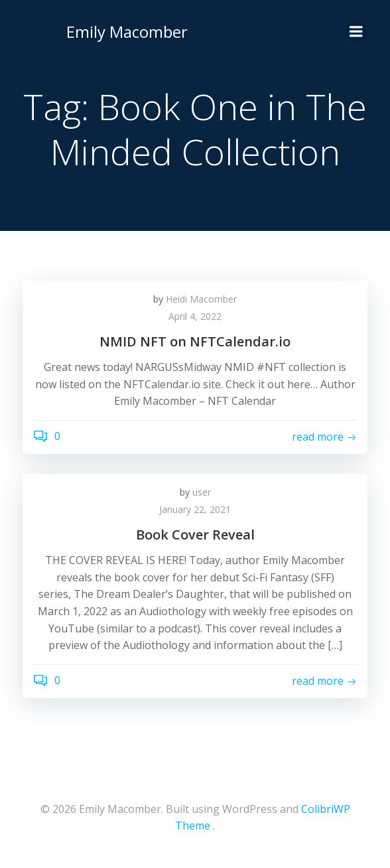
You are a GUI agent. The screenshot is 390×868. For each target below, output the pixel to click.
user (202, 492)
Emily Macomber (127, 32)
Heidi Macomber (201, 299)
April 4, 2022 (195, 316)
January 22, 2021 (195, 509)
